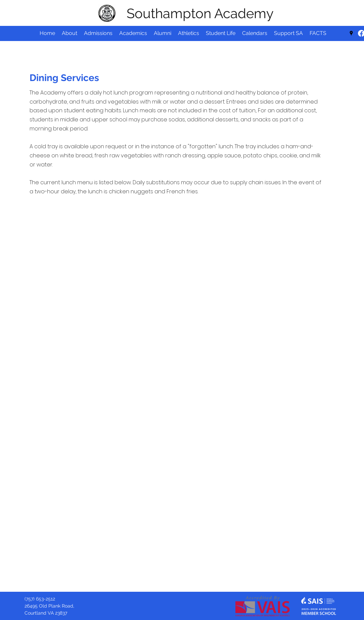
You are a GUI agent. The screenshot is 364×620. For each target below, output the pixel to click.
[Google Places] (351, 33)
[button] (255, 33)
